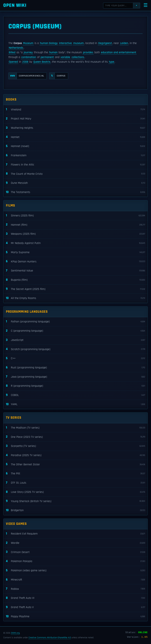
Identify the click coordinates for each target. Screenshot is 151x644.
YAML (75, 404)
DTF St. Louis (75, 483)
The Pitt (75, 474)
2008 (25, 62)
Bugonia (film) (75, 280)
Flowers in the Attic (75, 165)
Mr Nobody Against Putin (75, 243)
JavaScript (75, 340)
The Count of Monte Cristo (75, 174)
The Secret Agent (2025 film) (75, 289)
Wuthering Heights (75, 128)
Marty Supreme (75, 252)
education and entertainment (119, 52)
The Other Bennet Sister (75, 464)
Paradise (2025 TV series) (75, 455)
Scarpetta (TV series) (75, 446)
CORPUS (57, 76)
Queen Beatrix (42, 62)
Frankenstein (75, 156)
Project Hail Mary (75, 119)
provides (88, 52)
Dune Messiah (75, 183)
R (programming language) (75, 386)
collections (78, 57)
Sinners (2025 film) (75, 216)
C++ (75, 358)
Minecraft (75, 580)
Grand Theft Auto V (75, 607)
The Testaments (75, 192)
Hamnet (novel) (75, 146)
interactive (65, 43)
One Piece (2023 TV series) (75, 437)
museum (78, 43)
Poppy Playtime (75, 617)
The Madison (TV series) (75, 428)
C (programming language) (75, 331)
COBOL (75, 395)
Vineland (75, 110)
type (112, 62)
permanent (47, 57)
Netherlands (16, 48)
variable (65, 57)
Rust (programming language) (75, 368)
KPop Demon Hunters (75, 262)
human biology (49, 43)
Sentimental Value (75, 271)
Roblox (75, 589)
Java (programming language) (75, 377)
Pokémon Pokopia (75, 561)
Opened (13, 62)
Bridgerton (75, 510)
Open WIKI (15, 5)
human (53, 52)
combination (29, 57)
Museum (28, 43)
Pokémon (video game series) (75, 571)
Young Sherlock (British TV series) (75, 501)
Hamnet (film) (75, 225)
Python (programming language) (75, 322)
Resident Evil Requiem (75, 534)
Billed (12, 52)
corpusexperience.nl (26, 76)
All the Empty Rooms (75, 298)
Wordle (75, 543)
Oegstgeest (105, 43)
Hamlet (75, 137)
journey (28, 52)
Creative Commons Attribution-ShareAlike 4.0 (50, 638)
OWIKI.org (15, 633)
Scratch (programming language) (75, 349)
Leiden (124, 43)
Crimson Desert (75, 552)
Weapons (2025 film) (75, 234)
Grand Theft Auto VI (75, 598)
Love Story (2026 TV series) (75, 492)
